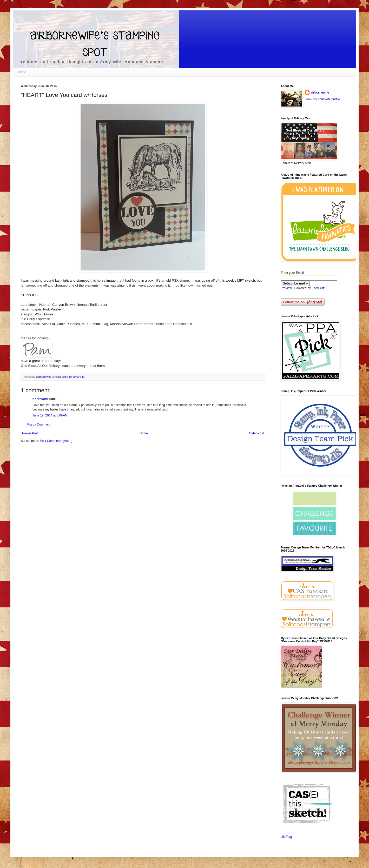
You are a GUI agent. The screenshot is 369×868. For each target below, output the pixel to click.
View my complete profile (323, 99)
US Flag (286, 837)
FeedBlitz (318, 288)
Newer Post (30, 433)
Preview (286, 288)
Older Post (256, 433)
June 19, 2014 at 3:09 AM (50, 415)
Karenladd (40, 399)
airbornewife (320, 92)
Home (21, 72)
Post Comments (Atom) (56, 441)
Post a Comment (39, 425)
